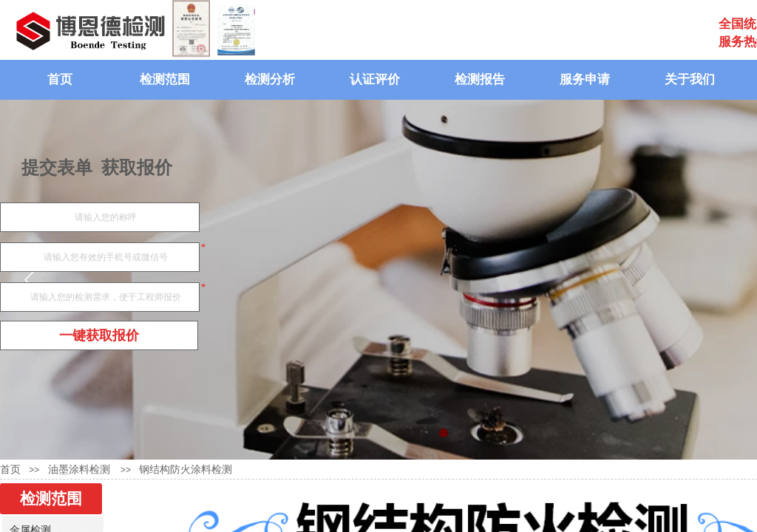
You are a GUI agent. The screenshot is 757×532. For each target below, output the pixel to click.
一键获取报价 (99, 335)
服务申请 (585, 79)
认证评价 (375, 79)
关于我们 (690, 79)
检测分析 (270, 79)
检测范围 (165, 79)
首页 (60, 79)
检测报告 (480, 79)
